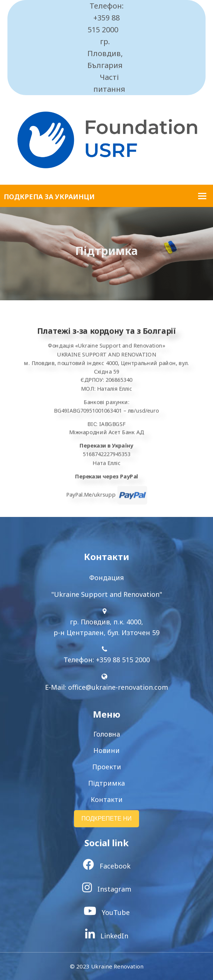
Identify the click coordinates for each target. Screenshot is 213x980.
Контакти (107, 799)
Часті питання (109, 83)
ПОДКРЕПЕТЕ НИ (106, 819)
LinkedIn (107, 936)
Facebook (107, 866)
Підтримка (106, 783)
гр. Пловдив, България (105, 53)
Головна (107, 734)
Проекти (107, 767)
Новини (106, 750)
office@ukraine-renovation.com (118, 687)
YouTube (107, 912)
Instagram (107, 889)
